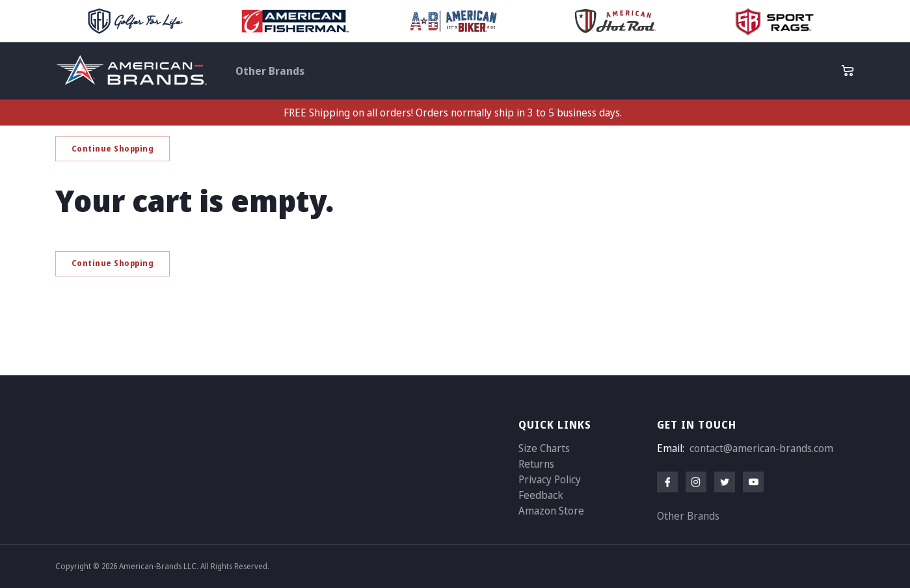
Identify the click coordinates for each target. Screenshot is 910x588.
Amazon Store (551, 511)
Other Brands (270, 71)
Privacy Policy (550, 479)
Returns (536, 464)
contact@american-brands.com (761, 448)
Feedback (541, 495)
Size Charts (544, 448)
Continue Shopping (113, 149)
